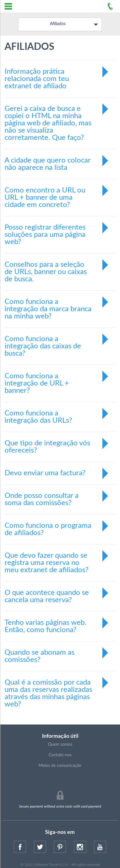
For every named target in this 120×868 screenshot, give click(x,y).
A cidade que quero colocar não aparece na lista (57, 161)
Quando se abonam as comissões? (57, 653)
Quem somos (60, 744)
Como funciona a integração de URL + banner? (57, 380)
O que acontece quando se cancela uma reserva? (57, 594)
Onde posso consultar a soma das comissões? (57, 497)
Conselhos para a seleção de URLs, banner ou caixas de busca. (57, 268)
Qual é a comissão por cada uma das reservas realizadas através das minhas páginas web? (57, 690)
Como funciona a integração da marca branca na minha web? (57, 305)
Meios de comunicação (60, 766)
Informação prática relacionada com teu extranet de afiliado (57, 75)
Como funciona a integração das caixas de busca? (57, 342)
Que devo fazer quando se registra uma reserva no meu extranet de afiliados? (57, 559)
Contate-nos (60, 755)
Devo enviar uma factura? (57, 473)
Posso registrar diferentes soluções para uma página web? (57, 231)
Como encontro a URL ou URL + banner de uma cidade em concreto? (57, 194)
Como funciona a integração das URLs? (57, 414)
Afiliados (74, 24)
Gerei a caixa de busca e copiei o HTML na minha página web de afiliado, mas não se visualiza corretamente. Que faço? (57, 119)
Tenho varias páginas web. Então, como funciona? (57, 624)
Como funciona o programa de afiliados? (57, 527)
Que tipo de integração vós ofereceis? (57, 444)
